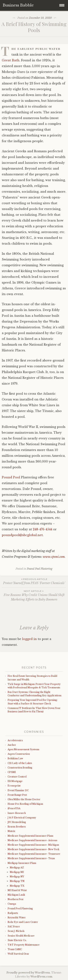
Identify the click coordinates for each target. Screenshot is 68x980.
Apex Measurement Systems (23, 749)
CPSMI (12, 772)
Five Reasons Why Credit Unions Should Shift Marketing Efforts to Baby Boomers (34, 595)
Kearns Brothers (17, 827)
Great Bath (11, 60)
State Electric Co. (17, 940)
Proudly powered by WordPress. (29, 973)
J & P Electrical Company (22, 818)
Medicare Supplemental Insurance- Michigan (33, 845)
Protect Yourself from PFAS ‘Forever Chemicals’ (34, 581)
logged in (29, 639)
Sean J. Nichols (16, 931)
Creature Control (17, 777)
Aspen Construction (19, 754)
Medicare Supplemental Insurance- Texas (31, 858)
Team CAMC (15, 949)
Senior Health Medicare (21, 936)
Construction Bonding (20, 768)
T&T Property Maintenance (24, 945)
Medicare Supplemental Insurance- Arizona (32, 840)
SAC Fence (14, 927)
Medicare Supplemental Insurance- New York (33, 849)
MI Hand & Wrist (17, 890)
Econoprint (14, 786)
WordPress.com (41, 977)
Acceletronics (15, 740)
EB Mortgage (15, 781)
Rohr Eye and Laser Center (23, 922)
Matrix (11, 831)
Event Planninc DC (18, 790)
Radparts (13, 913)
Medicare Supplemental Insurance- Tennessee (34, 854)
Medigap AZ (17, 868)
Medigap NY (17, 877)
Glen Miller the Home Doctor (24, 799)
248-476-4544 (43, 529)
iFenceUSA (14, 808)
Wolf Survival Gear (18, 954)
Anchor (12, 745)
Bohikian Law (15, 758)
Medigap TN (17, 881)
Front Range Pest (17, 795)
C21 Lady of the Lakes (20, 763)
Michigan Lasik (16, 895)
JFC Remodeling (17, 822)
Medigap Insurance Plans (22, 863)
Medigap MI (17, 872)
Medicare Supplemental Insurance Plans (30, 836)
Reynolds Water (17, 917)
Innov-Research (17, 813)
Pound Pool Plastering (40, 569)
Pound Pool (11, 477)
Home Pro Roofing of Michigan (25, 804)
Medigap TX (17, 886)
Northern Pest (16, 899)
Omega (12, 904)
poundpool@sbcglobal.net (22, 535)
